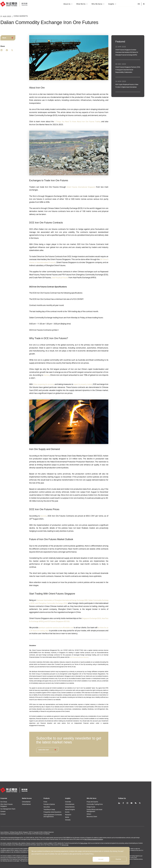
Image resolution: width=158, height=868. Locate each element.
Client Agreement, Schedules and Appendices (59, 813)
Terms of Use (90, 843)
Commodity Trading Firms (101, 796)
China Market (33, 793)
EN (145, 4)
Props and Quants (99, 793)
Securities (53, 800)
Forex (52, 793)
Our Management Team (15, 802)
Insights (118, 4)
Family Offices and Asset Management (101, 805)
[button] (80, 4)
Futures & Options (56, 796)
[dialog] (79, 856)
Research (75, 812)
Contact (10, 810)
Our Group (10, 793)
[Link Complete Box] (134, 53)
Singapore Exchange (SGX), (100, 618)
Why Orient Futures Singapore (13, 797)
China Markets (76, 796)
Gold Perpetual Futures (67, 278)
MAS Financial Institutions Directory (87, 657)
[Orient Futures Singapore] (21, 4)
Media (74, 815)
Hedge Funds (97, 800)
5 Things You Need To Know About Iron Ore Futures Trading (84, 121)
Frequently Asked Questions (59, 808)
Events (74, 808)
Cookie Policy (89, 854)
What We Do (90, 4)
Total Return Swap (56, 804)
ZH (150, 4)
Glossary (74, 819)
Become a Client (98, 814)
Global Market (33, 796)
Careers (10, 806)
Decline (118, 859)
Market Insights (77, 804)
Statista (53, 375)
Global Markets (76, 800)
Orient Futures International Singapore (87, 187)
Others (95, 810)
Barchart (51, 516)
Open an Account (133, 4)
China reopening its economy (53, 384)
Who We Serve (105, 4)
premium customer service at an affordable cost (65, 627)
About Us (77, 4)
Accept (101, 859)
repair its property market (99, 384)
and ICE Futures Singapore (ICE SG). (70, 621)
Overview (75, 793)
